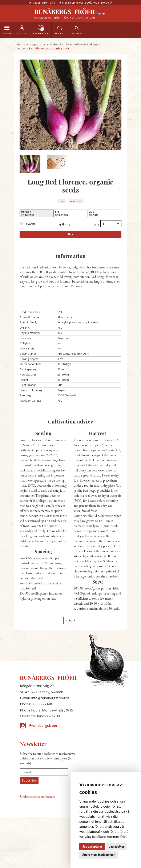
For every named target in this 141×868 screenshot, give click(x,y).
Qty (97, 224)
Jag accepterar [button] (92, 847)
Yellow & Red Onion (87, 44)
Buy (71, 234)
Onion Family (59, 44)
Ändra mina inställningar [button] (98, 855)
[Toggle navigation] (7, 30)
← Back (70, 620)
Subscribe (29, 780)
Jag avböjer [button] (116, 847)
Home (21, 44)
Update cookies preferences (37, 797)
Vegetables (38, 44)
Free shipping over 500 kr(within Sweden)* (87, 3)
